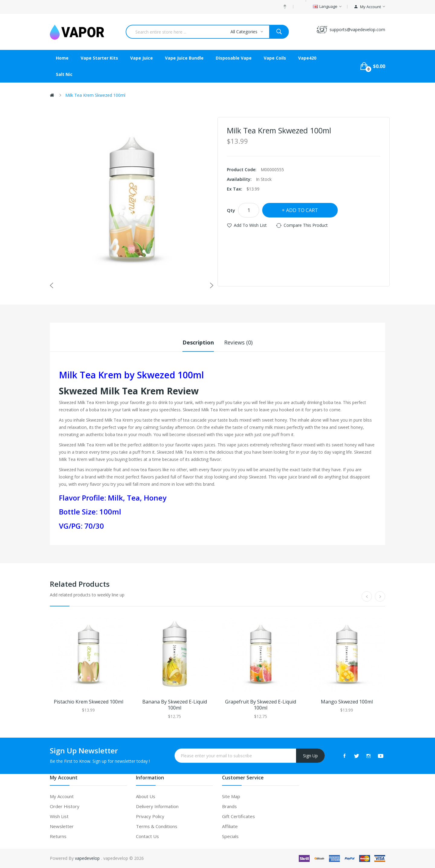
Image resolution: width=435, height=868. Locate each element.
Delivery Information (157, 806)
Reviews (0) (238, 342)
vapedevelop (87, 858)
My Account (62, 796)
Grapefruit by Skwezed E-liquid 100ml (261, 705)
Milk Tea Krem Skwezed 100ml (95, 95)
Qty (231, 210)
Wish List (59, 816)
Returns (58, 836)
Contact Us (147, 836)
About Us (146, 796)
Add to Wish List (250, 225)
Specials (230, 836)
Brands (229, 806)
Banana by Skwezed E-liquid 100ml (175, 705)
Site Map (231, 796)
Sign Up (310, 756)
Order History (65, 806)
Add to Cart (302, 210)
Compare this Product (306, 225)
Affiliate (230, 826)
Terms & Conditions (157, 826)
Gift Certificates (238, 816)
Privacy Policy (150, 816)
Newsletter (62, 826)
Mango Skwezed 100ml (347, 702)
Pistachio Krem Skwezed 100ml (89, 702)
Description (198, 342)
